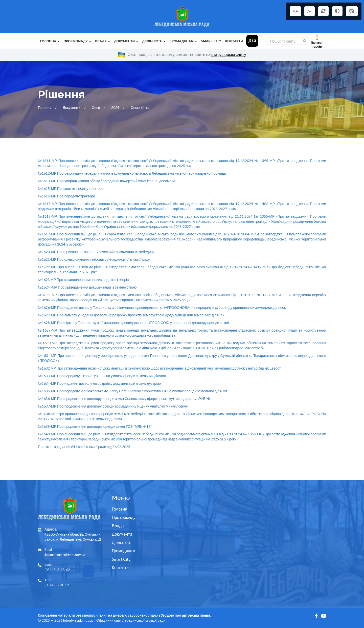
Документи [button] (126, 41)
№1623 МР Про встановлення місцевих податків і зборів (83, 280)
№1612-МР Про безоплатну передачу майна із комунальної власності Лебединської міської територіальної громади (132, 173)
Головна (45, 107)
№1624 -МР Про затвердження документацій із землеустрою (87, 287)
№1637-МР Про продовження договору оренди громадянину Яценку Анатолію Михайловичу (113, 406)
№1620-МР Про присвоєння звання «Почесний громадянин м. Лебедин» (96, 252)
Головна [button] (50, 41)
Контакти (234, 41)
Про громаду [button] (77, 41)
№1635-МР (132, 391)
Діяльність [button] (154, 41)
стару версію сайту (229, 54)
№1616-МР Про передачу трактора (66, 196)
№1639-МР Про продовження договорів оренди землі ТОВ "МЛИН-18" (95, 426)
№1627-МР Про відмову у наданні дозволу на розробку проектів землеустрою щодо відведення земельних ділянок (131, 315)
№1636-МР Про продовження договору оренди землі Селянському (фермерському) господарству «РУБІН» (124, 399)
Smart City (211, 41)
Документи (72, 107)
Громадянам (124, 551)
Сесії (96, 107)
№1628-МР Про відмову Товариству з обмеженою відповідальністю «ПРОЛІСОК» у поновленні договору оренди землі (133, 323)
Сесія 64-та (140, 107)
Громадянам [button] (183, 41)
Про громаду (124, 517)
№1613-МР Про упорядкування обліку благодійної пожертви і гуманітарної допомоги (106, 181)
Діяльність (122, 542)
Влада (118, 526)
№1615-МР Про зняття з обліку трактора (71, 188)
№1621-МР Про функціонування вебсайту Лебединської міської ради (94, 259)
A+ (295, 11)
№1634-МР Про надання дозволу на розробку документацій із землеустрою (99, 383)
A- (310, 11)
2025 (116, 107)
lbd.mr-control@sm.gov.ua (65, 554)
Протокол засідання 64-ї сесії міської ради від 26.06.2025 (84, 447)
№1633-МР (102, 376)
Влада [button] (103, 41)
